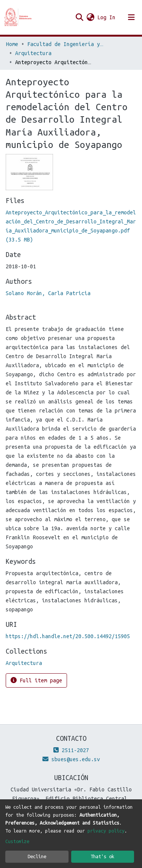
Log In (107, 17)
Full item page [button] (36, 680)
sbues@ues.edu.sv (71, 759)
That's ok (102, 856)
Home (12, 44)
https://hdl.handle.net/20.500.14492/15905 (68, 636)
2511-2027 (71, 750)
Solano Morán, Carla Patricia (48, 293)
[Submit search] (79, 17)
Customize (17, 841)
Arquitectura (33, 53)
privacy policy (106, 831)
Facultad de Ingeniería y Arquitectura (65, 44)
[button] (90, 17)
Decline (37, 856)
